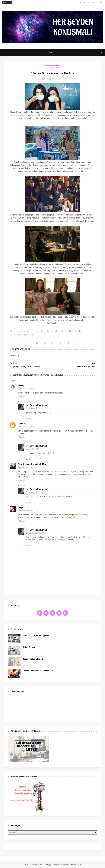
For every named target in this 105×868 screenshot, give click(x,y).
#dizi (43, 331)
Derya (20, 507)
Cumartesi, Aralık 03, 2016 (28, 511)
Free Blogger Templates (52, 865)
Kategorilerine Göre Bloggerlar (36, 635)
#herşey (64, 331)
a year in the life (52, 67)
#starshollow (16, 335)
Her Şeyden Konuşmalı (36, 405)
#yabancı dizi (29, 335)
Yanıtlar (23, 402)
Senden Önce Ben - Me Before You (38, 671)
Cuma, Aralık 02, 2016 (26, 389)
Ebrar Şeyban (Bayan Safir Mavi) (32, 464)
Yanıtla (21, 397)
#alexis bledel (33, 331)
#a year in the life (17, 331)
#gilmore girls (53, 331)
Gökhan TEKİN (76, 865)
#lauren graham (76, 331)
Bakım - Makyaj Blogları (33, 659)
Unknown (22, 424)
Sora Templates (37, 865)
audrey (21, 385)
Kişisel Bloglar (29, 647)
